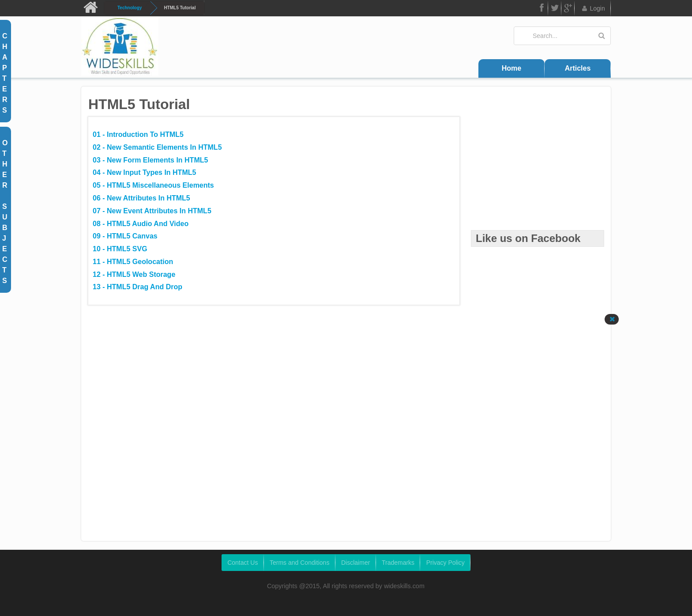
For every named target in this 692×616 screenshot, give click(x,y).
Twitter (555, 9)
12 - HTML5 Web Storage (134, 274)
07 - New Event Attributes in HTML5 (152, 211)
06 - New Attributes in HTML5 (141, 198)
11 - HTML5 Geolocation (133, 262)
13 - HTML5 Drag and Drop (137, 287)
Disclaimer (355, 563)
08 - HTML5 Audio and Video (141, 224)
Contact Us (243, 563)
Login (593, 8)
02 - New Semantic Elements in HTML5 (157, 147)
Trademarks (398, 563)
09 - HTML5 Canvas (125, 236)
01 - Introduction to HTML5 (138, 134)
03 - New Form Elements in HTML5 (150, 160)
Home (511, 68)
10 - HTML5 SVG (120, 249)
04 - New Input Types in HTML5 (144, 172)
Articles (578, 68)
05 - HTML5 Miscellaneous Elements (153, 185)
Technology (130, 8)
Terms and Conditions (299, 563)
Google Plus (568, 9)
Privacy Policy (446, 563)
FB (541, 9)
